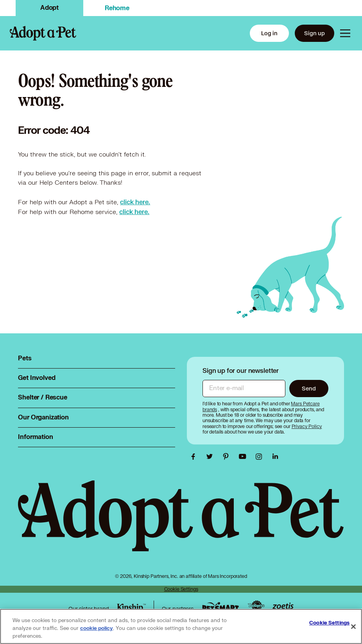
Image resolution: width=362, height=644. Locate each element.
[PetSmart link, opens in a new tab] (220, 607)
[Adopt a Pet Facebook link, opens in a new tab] (195, 457)
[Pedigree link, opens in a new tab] (256, 606)
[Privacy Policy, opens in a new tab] (307, 426)
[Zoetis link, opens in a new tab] (283, 607)
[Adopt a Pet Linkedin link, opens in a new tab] (275, 457)
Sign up (315, 33)
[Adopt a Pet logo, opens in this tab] (181, 523)
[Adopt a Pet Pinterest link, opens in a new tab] (228, 457)
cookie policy (97, 628)
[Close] (353, 627)
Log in (269, 33)
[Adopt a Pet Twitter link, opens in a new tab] (211, 457)
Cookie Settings (181, 589)
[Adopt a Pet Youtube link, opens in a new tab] (244, 457)
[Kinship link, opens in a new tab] (131, 608)
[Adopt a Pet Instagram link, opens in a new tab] (261, 457)
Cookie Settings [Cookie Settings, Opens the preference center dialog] (329, 623)
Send (309, 388)
